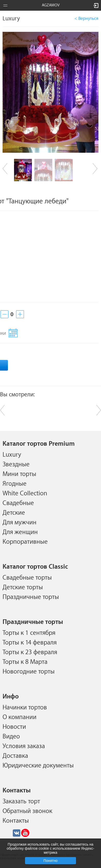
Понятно (50, 861)
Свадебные (18, 503)
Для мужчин (20, 522)
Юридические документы (38, 765)
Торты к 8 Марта (25, 662)
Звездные (16, 464)
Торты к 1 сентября (29, 633)
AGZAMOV (51, 5)
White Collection (25, 493)
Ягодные (15, 484)
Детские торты (23, 587)
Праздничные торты (31, 597)
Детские (14, 513)
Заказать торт (21, 801)
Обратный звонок (27, 811)
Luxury (12, 455)
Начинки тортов (25, 707)
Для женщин (20, 532)
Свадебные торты (27, 578)
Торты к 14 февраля (30, 642)
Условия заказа (24, 746)
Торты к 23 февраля (30, 652)
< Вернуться (86, 18)
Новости (14, 727)
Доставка (15, 756)
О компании (20, 717)
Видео (11, 736)
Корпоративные (25, 542)
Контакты (16, 821)
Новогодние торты (29, 671)
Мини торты (19, 474)
